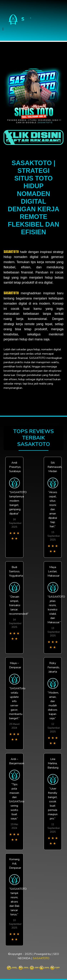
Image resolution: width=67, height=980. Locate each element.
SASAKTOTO (11, 252)
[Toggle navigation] (3, 29)
